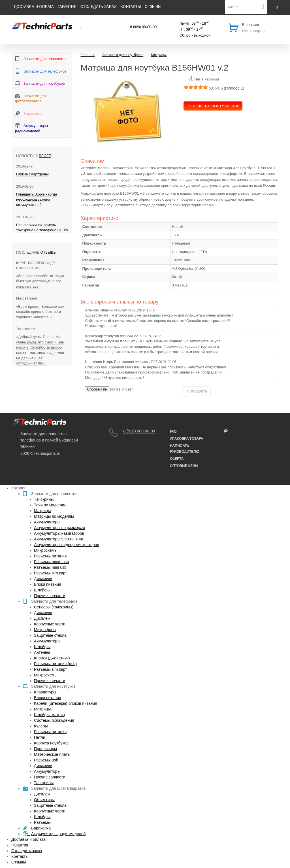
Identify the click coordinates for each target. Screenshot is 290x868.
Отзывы (153, 7)
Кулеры (41, 726)
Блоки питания (48, 584)
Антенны (42, 652)
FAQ (173, 432)
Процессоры (45, 749)
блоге (45, 156)
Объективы (44, 800)
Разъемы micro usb (51, 562)
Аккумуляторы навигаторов (59, 533)
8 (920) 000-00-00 (139, 431)
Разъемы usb (46, 760)
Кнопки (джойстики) (52, 658)
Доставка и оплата (34, 7)
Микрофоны (45, 630)
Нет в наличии (207, 79)
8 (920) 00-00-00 (143, 27)
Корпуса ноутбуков (51, 743)
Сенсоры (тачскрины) (54, 607)
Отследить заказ (98, 7)
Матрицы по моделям (54, 516)
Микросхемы (46, 550)
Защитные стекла (50, 635)
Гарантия (67, 7)
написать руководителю (185, 449)
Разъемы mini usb (50, 567)
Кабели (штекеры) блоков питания (66, 703)
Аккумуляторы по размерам (59, 528)
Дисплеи (42, 618)
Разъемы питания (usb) (55, 664)
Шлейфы (42, 590)
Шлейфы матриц (49, 715)
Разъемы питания (50, 556)
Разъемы (42, 822)
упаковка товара (187, 439)
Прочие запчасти (50, 596)
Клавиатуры (45, 692)
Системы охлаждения (54, 720)
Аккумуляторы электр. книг (59, 539)
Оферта (177, 459)
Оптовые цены (184, 466)
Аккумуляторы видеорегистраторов (67, 545)
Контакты (131, 7)
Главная (88, 55)
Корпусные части (50, 624)
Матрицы (42, 511)
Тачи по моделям (50, 505)
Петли (40, 737)
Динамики (43, 579)
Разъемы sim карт (51, 573)
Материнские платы (52, 754)
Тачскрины (44, 499)
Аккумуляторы (47, 522)
